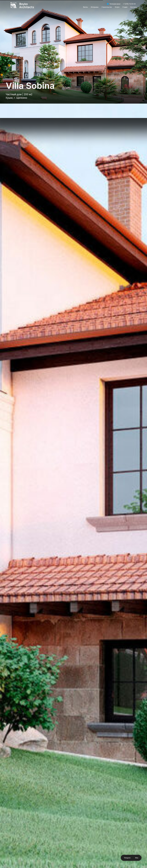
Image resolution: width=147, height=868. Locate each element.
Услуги (117, 7)
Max (137, 858)
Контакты (134, 7)
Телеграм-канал (115, 4)
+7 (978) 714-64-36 (129, 4)
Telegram (127, 858)
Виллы (85, 7)
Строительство (107, 7)
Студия (125, 7)
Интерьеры (95, 7)
